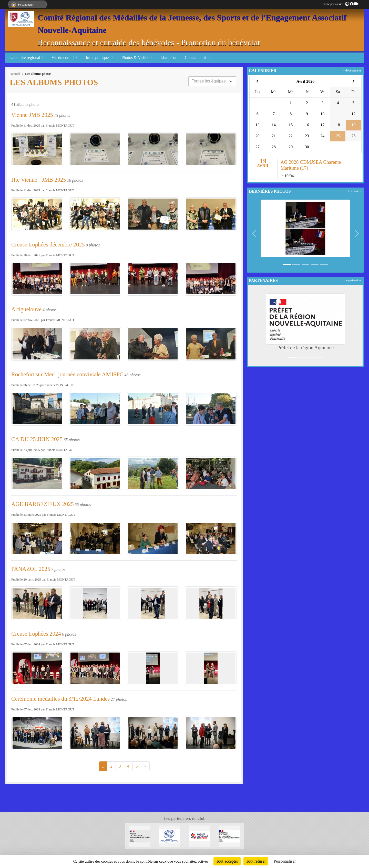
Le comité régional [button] (25, 58)
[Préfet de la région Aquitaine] (140, 836)
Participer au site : (340, 4)
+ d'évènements (352, 70)
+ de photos (354, 191)
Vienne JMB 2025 (32, 115)
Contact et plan (197, 58)
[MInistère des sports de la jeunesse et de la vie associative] (229, 836)
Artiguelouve (26, 309)
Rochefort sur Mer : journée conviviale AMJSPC (67, 374)
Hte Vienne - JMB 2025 (39, 180)
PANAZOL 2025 (31, 569)
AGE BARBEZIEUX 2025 (43, 504)
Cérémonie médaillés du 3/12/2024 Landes (60, 699)
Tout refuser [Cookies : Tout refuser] (256, 861)
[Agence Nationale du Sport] (199, 836)
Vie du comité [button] (63, 58)
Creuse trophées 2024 (36, 634)
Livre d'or (168, 58)
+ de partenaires (352, 280)
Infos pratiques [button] (98, 58)
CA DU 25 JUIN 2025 (37, 439)
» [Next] (145, 766)
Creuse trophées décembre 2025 (48, 245)
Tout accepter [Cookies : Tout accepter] (227, 861)
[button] (254, 233)
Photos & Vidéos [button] (135, 58)
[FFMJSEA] (170, 836)
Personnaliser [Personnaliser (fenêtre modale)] (285, 861)
